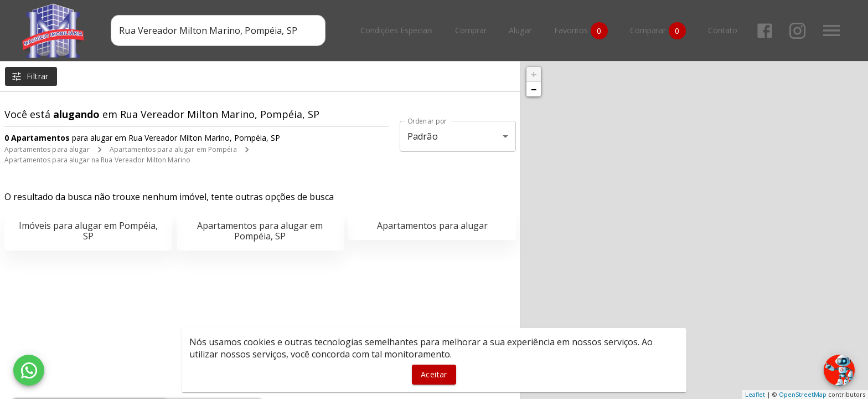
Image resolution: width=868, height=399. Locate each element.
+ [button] (534, 74)
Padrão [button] (423, 136)
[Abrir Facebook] (765, 31)
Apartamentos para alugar (47, 149)
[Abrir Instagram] (797, 31)
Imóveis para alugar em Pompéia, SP (88, 231)
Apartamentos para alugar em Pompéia (173, 149)
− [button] (534, 89)
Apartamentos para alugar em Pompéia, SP (260, 231)
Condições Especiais (397, 31)
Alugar (520, 31)
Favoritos (581, 31)
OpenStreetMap (803, 394)
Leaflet (755, 394)
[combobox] (218, 30)
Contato (723, 31)
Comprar (471, 31)
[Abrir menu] (831, 30)
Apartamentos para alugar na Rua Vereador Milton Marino (97, 160)
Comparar (658, 31)
